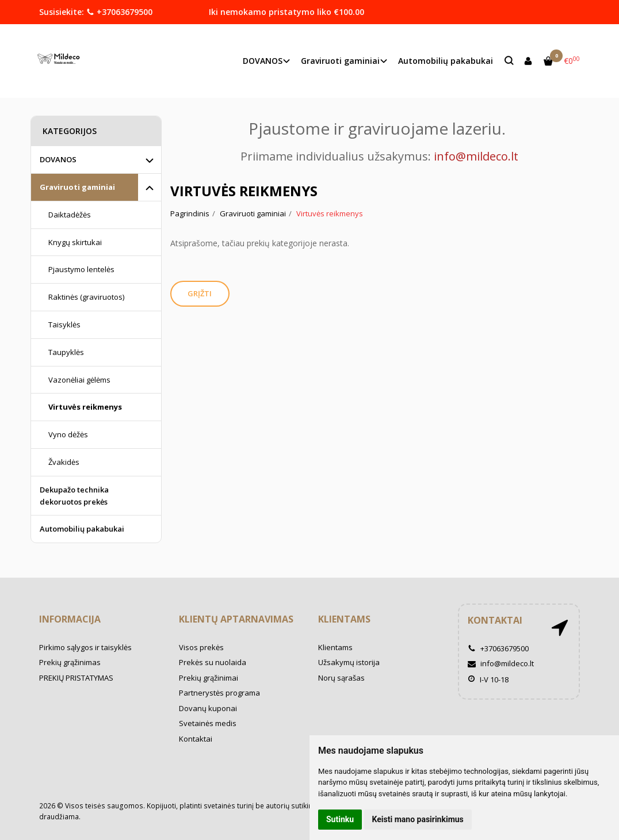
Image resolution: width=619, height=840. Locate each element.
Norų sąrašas (341, 678)
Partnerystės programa (219, 693)
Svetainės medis (208, 723)
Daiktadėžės (70, 215)
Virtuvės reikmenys (85, 407)
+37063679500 (119, 12)
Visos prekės (201, 647)
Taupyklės (66, 352)
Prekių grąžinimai (209, 678)
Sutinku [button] (340, 819)
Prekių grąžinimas (70, 662)
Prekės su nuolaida (213, 662)
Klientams (344, 619)
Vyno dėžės (68, 434)
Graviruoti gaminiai (77, 187)
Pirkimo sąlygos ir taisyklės (85, 647)
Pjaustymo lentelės (81, 269)
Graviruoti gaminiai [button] (340, 61)
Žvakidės (64, 462)
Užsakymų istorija (349, 662)
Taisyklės (64, 324)
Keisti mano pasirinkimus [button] (418, 819)
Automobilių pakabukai (446, 61)
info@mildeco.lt (501, 663)
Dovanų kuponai (208, 708)
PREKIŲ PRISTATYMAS (76, 678)
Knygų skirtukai (75, 242)
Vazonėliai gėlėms (79, 380)
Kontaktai (196, 739)
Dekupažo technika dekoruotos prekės (74, 496)
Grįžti (201, 293)
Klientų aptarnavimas (236, 619)
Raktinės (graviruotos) (86, 297)
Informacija (70, 619)
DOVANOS (58, 159)
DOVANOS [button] (263, 61)
